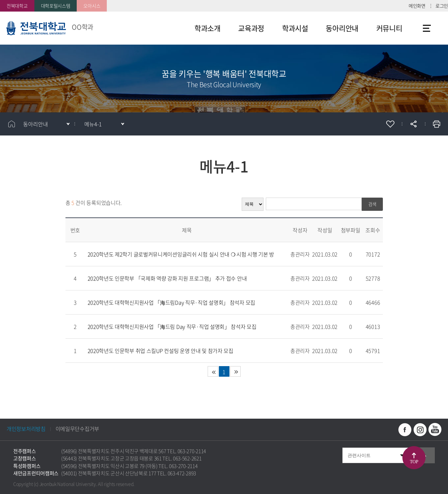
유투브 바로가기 (435, 430)
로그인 (442, 6)
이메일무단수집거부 (77, 429)
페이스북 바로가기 (405, 430)
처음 (213, 371)
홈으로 (12, 124)
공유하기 (413, 124)
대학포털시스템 (56, 6)
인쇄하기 (436, 124)
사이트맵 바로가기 (427, 28)
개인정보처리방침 (26, 429)
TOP (414, 462)
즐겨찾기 (390, 124)
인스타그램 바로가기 (420, 430)
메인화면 (417, 6)
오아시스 (92, 6)
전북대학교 (17, 6)
